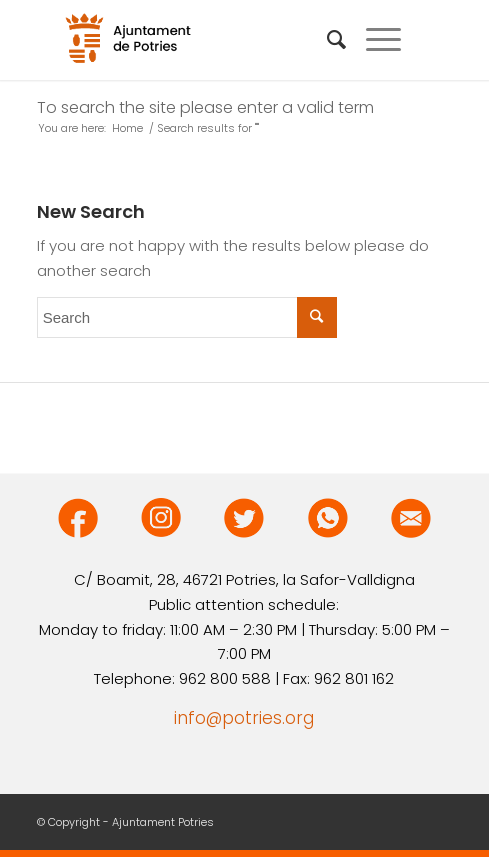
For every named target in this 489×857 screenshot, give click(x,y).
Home (127, 128)
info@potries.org (244, 718)
